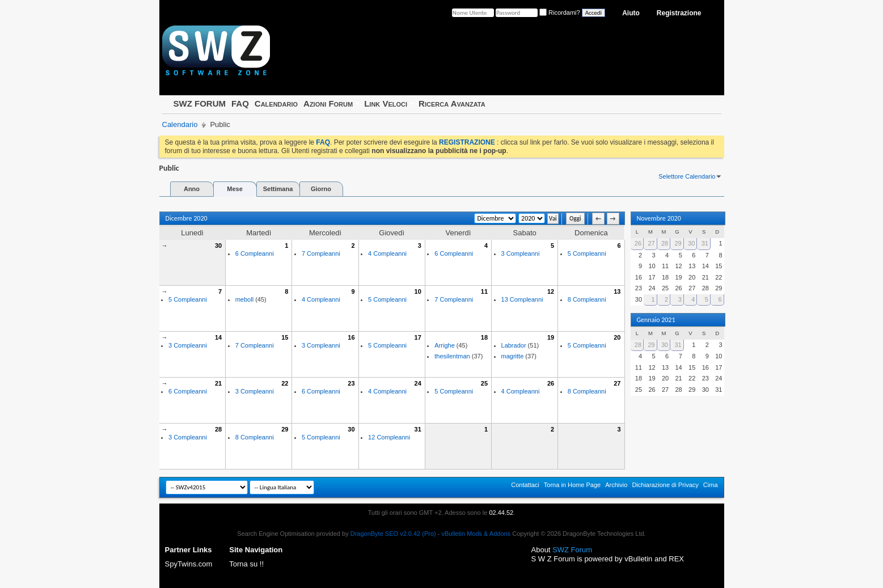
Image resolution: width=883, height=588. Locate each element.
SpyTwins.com (189, 564)
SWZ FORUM (200, 103)
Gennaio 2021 (656, 320)
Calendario (276, 103)
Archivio (616, 485)
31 (418, 429)
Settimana (278, 189)
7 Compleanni (321, 253)
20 (617, 337)
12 (551, 291)
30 (218, 246)
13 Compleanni (522, 299)
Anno (192, 189)
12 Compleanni (389, 437)
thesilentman (452, 356)
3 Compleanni (521, 253)
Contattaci (525, 485)
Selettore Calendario (687, 176)
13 (617, 291)
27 (617, 383)
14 (218, 337)
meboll (244, 299)
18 (484, 337)
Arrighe (444, 345)
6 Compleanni (255, 253)
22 (285, 383)
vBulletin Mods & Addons (476, 534)
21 (218, 383)
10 (418, 291)
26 (551, 383)
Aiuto (631, 13)
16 (351, 337)
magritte (513, 356)
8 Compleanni (587, 299)
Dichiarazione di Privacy (665, 485)
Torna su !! (246, 564)
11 (484, 291)
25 (484, 383)
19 (551, 337)
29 (285, 429)
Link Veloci (386, 103)
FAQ (240, 103)
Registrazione (679, 13)
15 (285, 337)
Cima (711, 485)
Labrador (514, 345)
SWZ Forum (572, 550)
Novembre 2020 (659, 218)
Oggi (575, 219)
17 (418, 337)
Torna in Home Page (572, 485)
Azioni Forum (328, 103)
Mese (235, 189)
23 (351, 383)
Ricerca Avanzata (452, 103)
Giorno (321, 189)
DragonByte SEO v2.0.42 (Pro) (393, 534)
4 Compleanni (387, 253)
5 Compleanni (587, 253)
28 (218, 429)
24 (418, 383)
